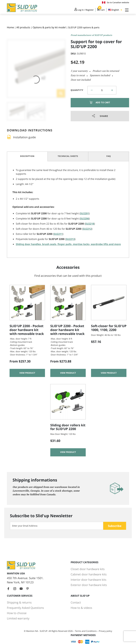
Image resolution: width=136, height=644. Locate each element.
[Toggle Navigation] (126, 10)
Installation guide (24, 137)
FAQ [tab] (109, 156)
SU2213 (70, 239)
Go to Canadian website (116, 2)
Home (10, 27)
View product (27, 373)
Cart (100, 10)
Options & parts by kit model (49, 27)
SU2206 (84, 219)
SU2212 (87, 229)
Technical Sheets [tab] (68, 156)
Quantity (77, 90)
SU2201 (84, 214)
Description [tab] (27, 156)
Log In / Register (81, 10)
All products (23, 27)
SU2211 (58, 234)
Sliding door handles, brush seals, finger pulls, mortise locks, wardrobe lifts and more (68, 244)
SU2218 (90, 224)
